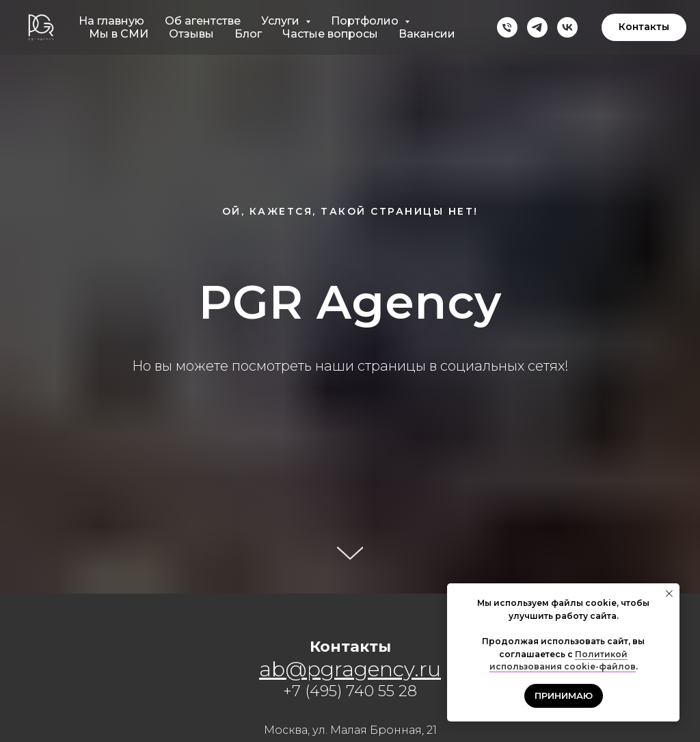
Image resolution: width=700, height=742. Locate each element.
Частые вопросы (330, 34)
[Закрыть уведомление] (669, 594)
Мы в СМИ (119, 34)
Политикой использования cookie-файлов (563, 661)
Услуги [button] (282, 21)
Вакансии (427, 34)
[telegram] (537, 27)
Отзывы (191, 34)
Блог (248, 34)
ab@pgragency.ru (350, 669)
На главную (111, 21)
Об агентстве (203, 21)
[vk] (567, 27)
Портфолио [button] (366, 21)
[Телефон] (507, 27)
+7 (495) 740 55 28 (350, 691)
